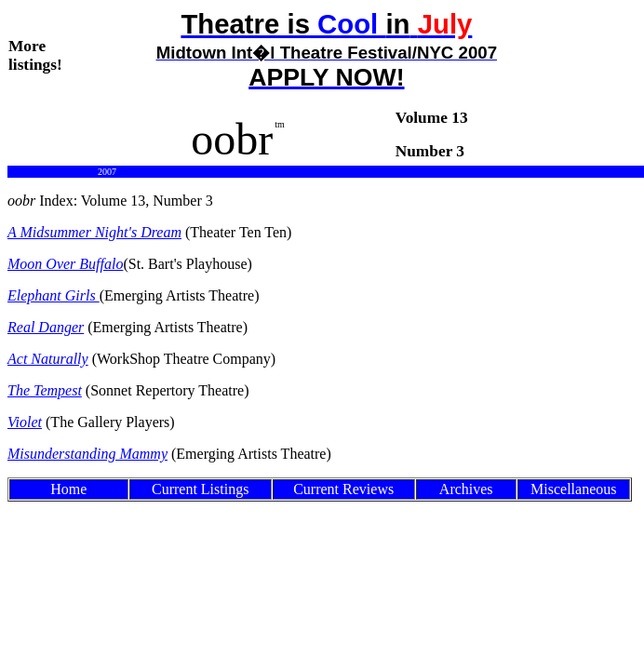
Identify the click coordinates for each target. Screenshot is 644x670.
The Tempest (45, 390)
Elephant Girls (54, 295)
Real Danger (46, 327)
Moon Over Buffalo (65, 264)
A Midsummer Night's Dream (94, 232)
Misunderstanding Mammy (87, 454)
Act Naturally (48, 359)
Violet (25, 422)
